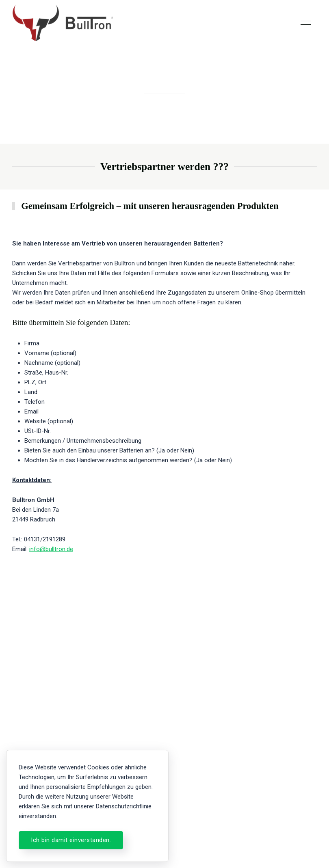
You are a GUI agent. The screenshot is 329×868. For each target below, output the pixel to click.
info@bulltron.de (51, 549)
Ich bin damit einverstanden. (71, 840)
